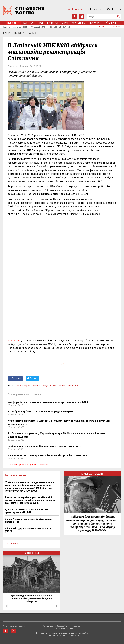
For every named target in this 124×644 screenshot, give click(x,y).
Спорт (65, 23)
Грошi (40, 23)
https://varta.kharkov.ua (24, 12)
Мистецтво (79, 23)
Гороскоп (102, 27)
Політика (28, 23)
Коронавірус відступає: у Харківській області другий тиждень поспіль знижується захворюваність (59, 422)
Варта (7, 33)
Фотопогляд (32, 553)
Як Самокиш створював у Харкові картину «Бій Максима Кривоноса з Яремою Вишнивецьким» (56, 435)
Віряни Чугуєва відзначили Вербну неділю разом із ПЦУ (29, 520)
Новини (13, 23)
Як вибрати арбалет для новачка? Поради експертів (40, 411)
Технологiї (95, 23)
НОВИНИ (19, 33)
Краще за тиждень (92, 474)
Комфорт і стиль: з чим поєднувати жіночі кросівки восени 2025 (48, 402)
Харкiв (32, 33)
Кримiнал (53, 23)
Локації (117, 27)
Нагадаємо (14, 340)
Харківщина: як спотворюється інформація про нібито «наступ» (47, 455)
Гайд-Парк (111, 23)
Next (57, 606)
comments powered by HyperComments (28, 464)
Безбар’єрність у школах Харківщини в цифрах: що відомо (44, 446)
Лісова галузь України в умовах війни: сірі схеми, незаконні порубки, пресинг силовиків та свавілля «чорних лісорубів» (30, 500)
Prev (7, 606)
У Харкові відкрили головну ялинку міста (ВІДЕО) (28, 530)
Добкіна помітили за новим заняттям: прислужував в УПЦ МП (27, 511)
